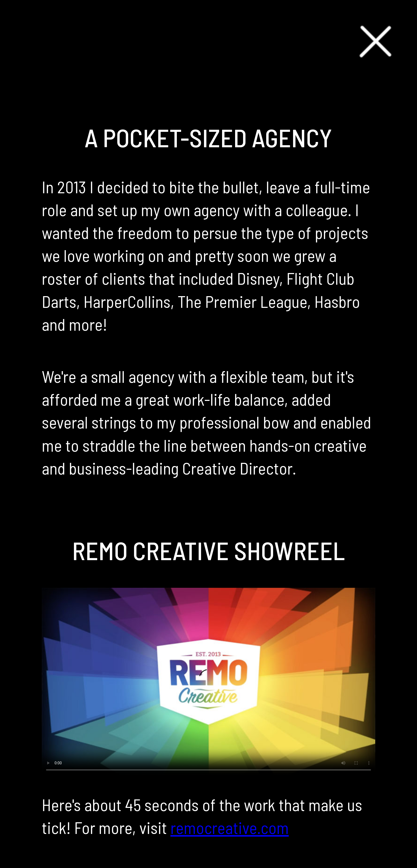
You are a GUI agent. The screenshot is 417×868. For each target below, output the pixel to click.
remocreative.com (230, 827)
